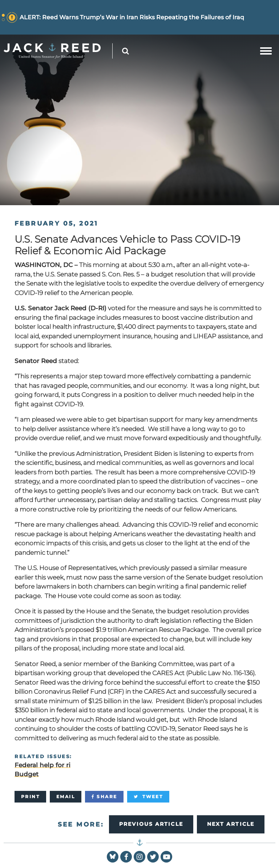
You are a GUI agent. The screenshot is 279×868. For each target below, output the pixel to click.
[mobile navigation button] (266, 51)
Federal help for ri (43, 765)
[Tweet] (148, 797)
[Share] (104, 797)
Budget (27, 774)
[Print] (30, 797)
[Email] (66, 797)
